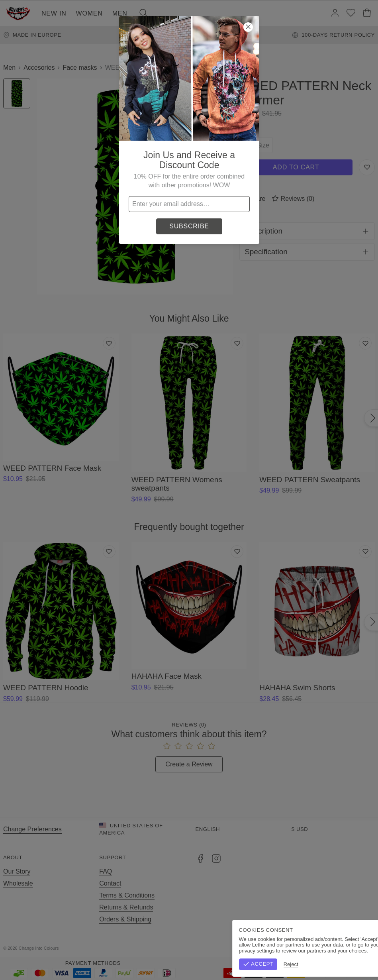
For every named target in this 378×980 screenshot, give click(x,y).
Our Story (17, 871)
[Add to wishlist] (109, 343)
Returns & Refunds (126, 907)
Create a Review (189, 764)
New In (54, 13)
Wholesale (18, 883)
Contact (110, 883)
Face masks (80, 68)
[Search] (143, 14)
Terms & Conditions (127, 895)
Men (120, 13)
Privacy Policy (355, 948)
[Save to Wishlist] (367, 167)
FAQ (106, 871)
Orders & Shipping (125, 919)
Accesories (39, 68)
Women (89, 13)
